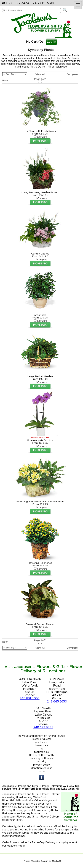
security (41, 761)
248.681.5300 (30, 698)
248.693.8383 (43, 727)
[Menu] (78, 5)
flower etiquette (41, 739)
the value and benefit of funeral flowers (41, 736)
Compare (72, 74)
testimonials (41, 752)
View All (40, 74)
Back (5, 81)
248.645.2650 (57, 701)
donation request (41, 768)
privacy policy (41, 765)
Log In (51, 42)
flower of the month (41, 755)
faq (41, 748)
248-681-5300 (44, 3)
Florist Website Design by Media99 (42, 861)
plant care (41, 742)
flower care (41, 745)
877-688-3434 (18, 3)
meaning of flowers (41, 758)
